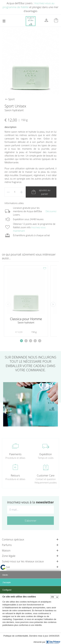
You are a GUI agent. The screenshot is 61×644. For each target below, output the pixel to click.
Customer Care (46, 475)
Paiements (15, 454)
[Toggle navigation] (4, 21)
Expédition (46, 454)
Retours (15, 475)
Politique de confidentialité (16, 636)
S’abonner (30, 521)
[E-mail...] (30, 510)
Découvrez (51, 211)
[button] (53, 304)
